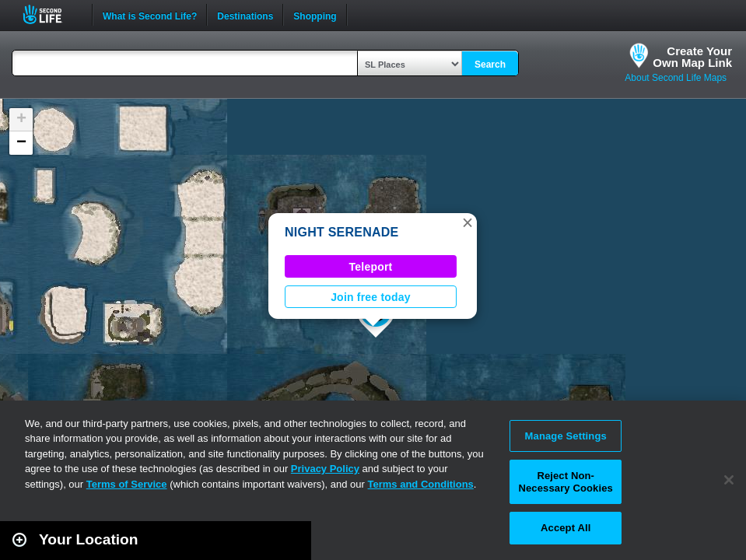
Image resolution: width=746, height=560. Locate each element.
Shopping (315, 15)
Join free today (371, 297)
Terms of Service (127, 484)
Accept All (566, 528)
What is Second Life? (150, 15)
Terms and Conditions (421, 484)
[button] (468, 222)
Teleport (371, 267)
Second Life (51, 14)
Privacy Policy (325, 469)
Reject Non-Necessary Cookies (565, 482)
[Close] (729, 480)
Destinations (245, 15)
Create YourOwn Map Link (692, 57)
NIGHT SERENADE (342, 232)
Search (490, 65)
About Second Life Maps (676, 78)
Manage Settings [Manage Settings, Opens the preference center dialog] (566, 436)
